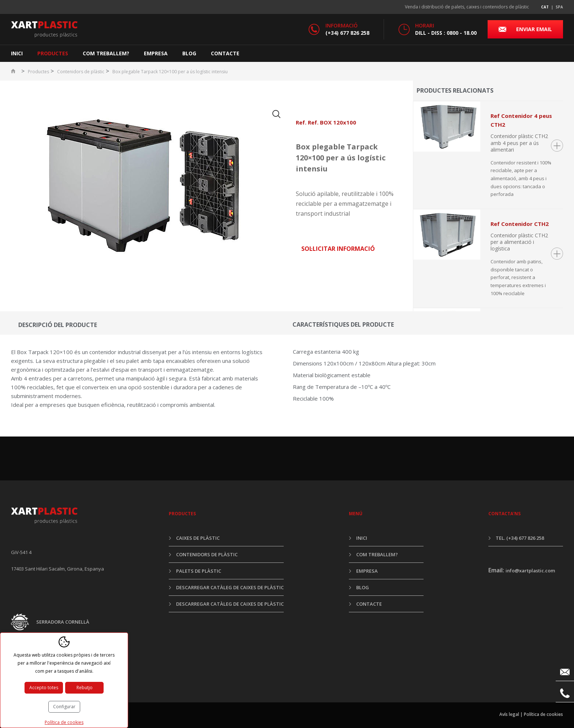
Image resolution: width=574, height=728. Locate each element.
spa (559, 7)
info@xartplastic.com (530, 571)
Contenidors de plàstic (81, 72)
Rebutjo (85, 688)
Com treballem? (106, 53)
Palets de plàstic (199, 571)
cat (545, 7)
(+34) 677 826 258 (347, 33)
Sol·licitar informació (338, 249)
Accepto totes (44, 688)
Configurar (64, 707)
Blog (189, 53)
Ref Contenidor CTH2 (520, 224)
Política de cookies (543, 714)
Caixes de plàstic (198, 538)
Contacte (225, 53)
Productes (53, 53)
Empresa (156, 53)
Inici (17, 53)
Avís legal (509, 714)
